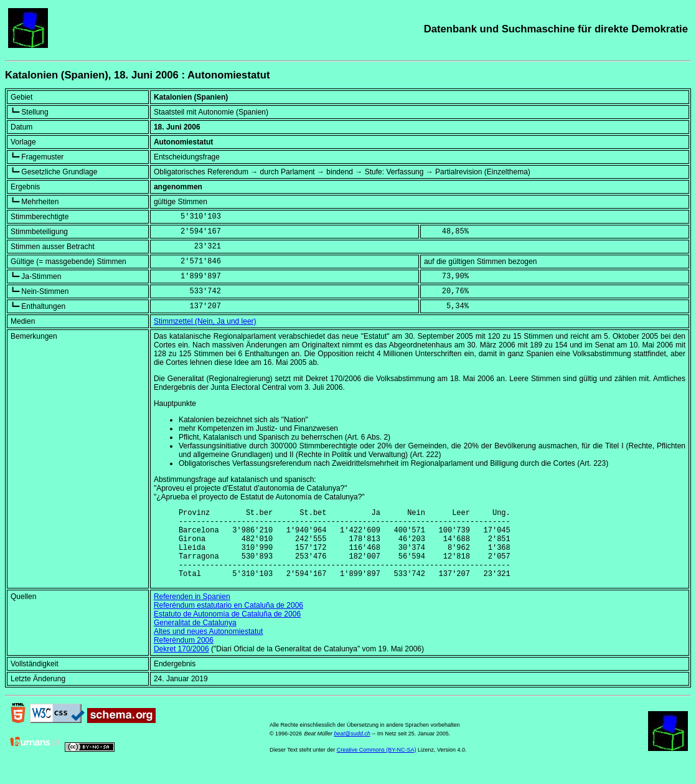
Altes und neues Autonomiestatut (208, 646)
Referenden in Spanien (192, 612)
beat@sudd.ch (352, 749)
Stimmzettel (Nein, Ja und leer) (205, 321)
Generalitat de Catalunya (195, 638)
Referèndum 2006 (184, 655)
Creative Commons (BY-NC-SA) (377, 765)
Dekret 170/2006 (181, 664)
